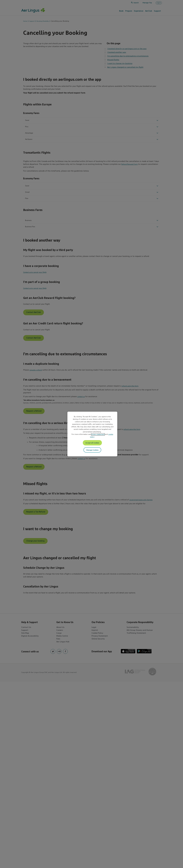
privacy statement (98, 434)
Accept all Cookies (92, 443)
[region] (92, 434)
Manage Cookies (92, 450)
